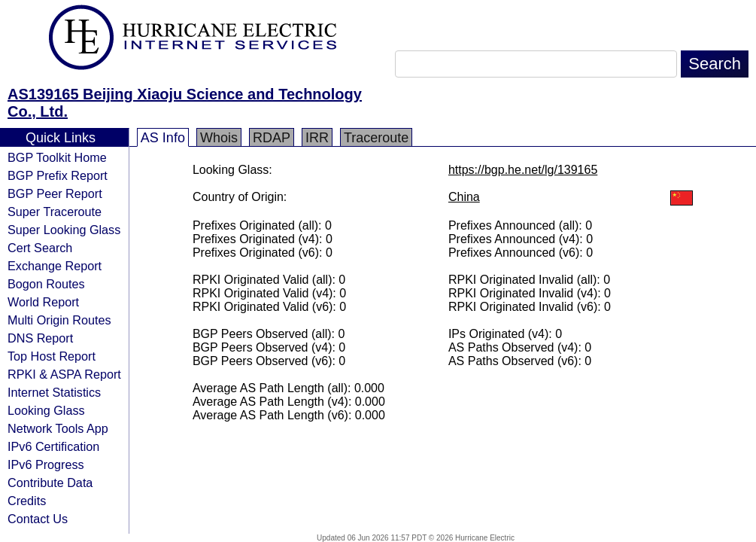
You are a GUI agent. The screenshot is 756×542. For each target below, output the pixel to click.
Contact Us (38, 519)
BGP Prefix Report (58, 175)
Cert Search (40, 248)
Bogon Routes (46, 284)
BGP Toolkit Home (57, 157)
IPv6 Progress (46, 464)
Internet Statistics (54, 392)
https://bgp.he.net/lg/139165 (523, 170)
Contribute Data (50, 483)
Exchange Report (55, 266)
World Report (43, 302)
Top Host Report (52, 356)
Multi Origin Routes (59, 320)
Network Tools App (58, 428)
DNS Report (40, 338)
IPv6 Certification (53, 446)
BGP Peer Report (55, 193)
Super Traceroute (55, 212)
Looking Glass (46, 410)
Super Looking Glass (64, 230)
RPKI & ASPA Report (64, 374)
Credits (27, 501)
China (464, 197)
